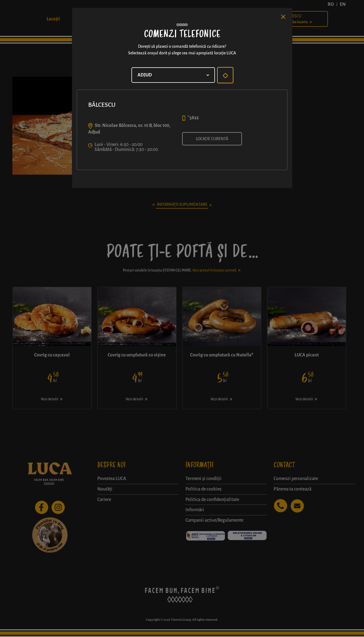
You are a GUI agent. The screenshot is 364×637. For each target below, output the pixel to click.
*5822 (193, 118)
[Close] (283, 17)
